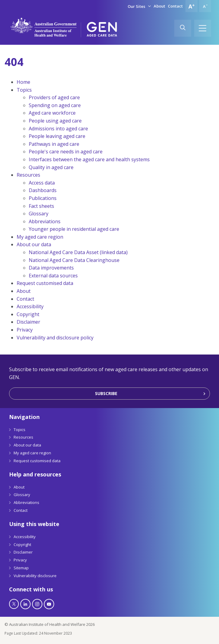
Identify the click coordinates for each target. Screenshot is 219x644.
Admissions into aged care (58, 129)
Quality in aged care (51, 167)
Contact (175, 6)
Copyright (28, 314)
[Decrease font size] (205, 6)
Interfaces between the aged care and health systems (89, 159)
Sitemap (21, 568)
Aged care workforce (52, 113)
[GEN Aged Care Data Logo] (102, 29)
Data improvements (51, 268)
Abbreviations (45, 221)
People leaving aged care (57, 136)
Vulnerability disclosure (35, 576)
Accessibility (30, 306)
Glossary (39, 214)
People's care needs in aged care (66, 152)
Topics (24, 90)
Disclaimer (28, 322)
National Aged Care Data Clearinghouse (74, 260)
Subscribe (106, 393)
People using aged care (55, 121)
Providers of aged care (54, 97)
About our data (34, 244)
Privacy (25, 330)
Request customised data (45, 283)
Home (23, 82)
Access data (42, 183)
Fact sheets (41, 206)
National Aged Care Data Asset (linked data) (78, 252)
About (159, 6)
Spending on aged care (55, 105)
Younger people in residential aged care (74, 229)
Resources (28, 175)
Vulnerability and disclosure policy (55, 338)
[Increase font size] (191, 6)
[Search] (183, 28)
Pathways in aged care (54, 144)
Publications (43, 198)
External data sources (53, 276)
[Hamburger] (203, 28)
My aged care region (40, 237)
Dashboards (43, 190)
